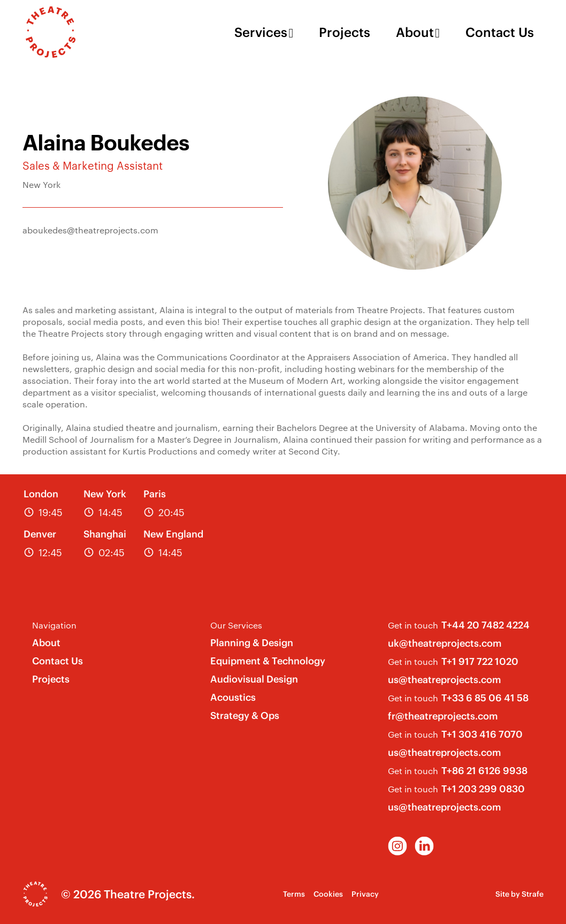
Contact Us (500, 32)
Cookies (328, 894)
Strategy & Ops (245, 715)
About (415, 32)
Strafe (533, 894)
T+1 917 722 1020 (480, 661)
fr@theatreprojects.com (443, 716)
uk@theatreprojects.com (445, 643)
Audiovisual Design (254, 679)
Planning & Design (252, 643)
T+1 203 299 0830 (483, 789)
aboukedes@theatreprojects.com (90, 230)
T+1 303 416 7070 (482, 734)
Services (261, 32)
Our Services (236, 625)
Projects (345, 32)
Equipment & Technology (268, 661)
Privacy (365, 894)
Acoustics (233, 697)
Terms (294, 894)
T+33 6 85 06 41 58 (485, 698)
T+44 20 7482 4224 (485, 625)
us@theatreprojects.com (445, 680)
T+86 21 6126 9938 (484, 771)
